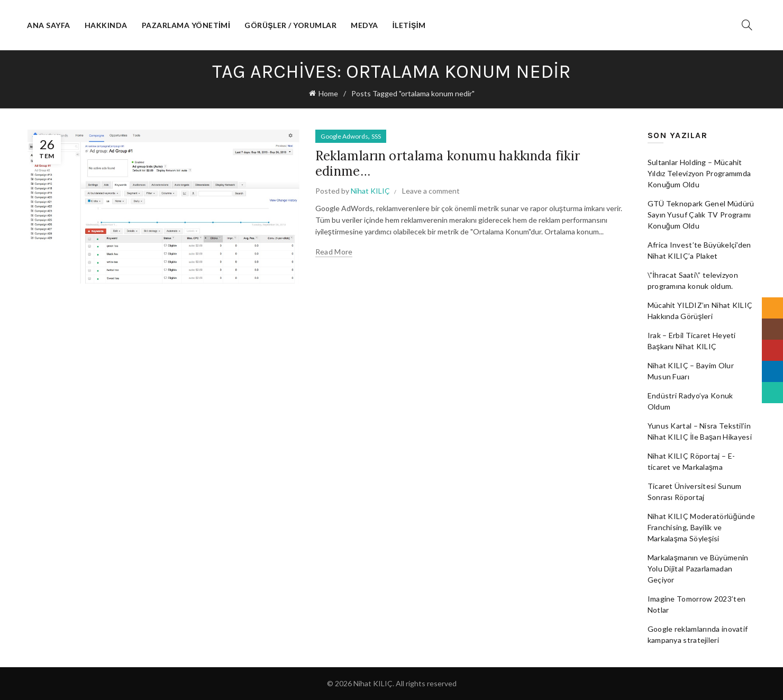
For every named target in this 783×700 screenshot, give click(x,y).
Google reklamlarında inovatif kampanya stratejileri (698, 634)
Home (328, 93)
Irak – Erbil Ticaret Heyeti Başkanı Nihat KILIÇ (692, 341)
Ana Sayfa (49, 25)
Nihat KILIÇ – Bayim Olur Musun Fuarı (691, 371)
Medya (365, 25)
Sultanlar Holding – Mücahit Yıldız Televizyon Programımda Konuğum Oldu (699, 173)
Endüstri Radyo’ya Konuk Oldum (690, 401)
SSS (376, 136)
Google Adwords (344, 136)
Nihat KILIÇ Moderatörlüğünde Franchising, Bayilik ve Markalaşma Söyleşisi (701, 527)
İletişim (409, 25)
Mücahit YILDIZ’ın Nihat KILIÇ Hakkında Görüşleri (700, 311)
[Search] (747, 25)
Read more (334, 252)
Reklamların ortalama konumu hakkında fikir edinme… (448, 163)
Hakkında (106, 25)
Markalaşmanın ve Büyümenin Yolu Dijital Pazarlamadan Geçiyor (698, 569)
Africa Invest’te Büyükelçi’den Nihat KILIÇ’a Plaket (699, 250)
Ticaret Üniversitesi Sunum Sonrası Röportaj (695, 492)
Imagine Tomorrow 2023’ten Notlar (697, 604)
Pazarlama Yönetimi (186, 25)
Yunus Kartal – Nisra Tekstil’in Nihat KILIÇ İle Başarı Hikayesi (700, 431)
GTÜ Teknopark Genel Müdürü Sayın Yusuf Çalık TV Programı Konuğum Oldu (701, 215)
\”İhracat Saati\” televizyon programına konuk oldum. (693, 280)
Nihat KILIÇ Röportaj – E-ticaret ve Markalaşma (691, 461)
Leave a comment (431, 191)
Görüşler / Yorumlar (290, 25)
